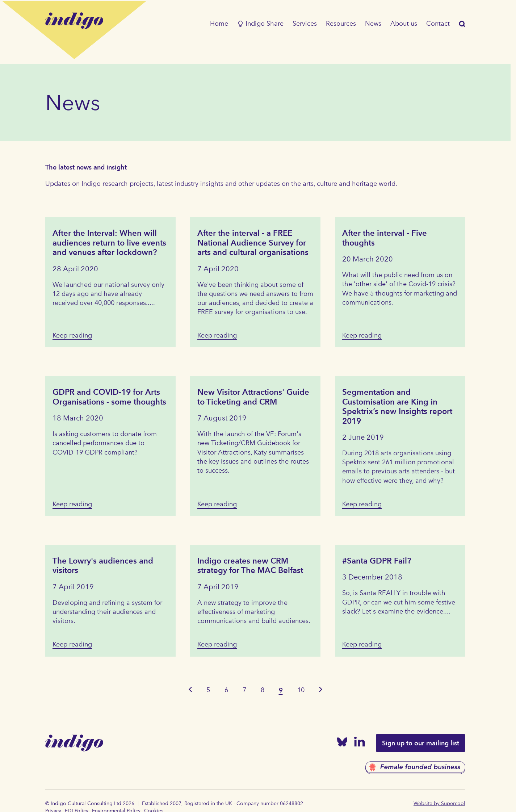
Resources (341, 24)
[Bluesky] (342, 743)
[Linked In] (360, 743)
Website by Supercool (439, 803)
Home (219, 24)
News (373, 24)
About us (404, 24)
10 (301, 690)
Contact (438, 24)
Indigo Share (260, 24)
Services (305, 24)
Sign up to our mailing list (421, 743)
